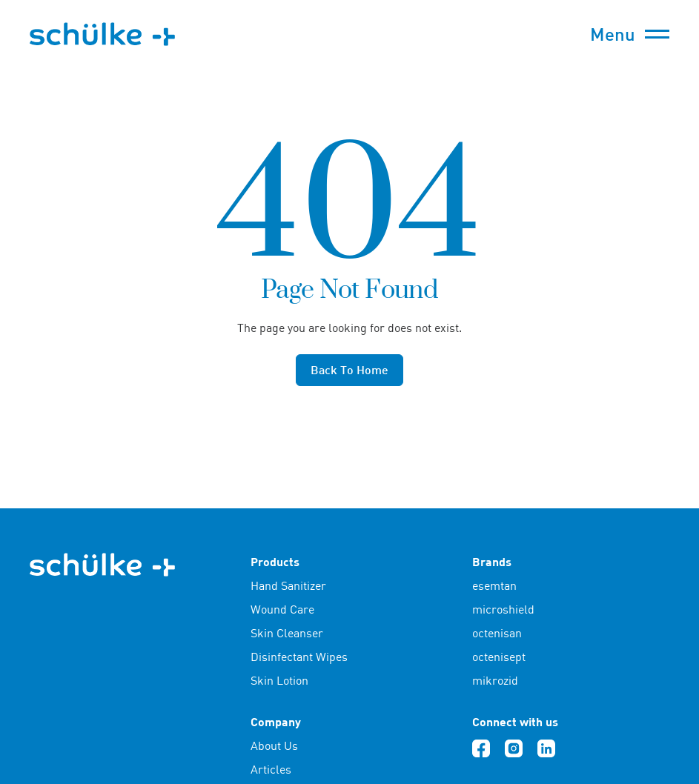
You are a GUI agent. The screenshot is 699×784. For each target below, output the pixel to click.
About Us (274, 745)
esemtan (494, 585)
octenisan (497, 633)
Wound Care (282, 609)
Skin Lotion (279, 680)
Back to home (349, 369)
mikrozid (495, 680)
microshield (503, 609)
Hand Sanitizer (288, 585)
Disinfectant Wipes (299, 657)
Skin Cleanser (287, 633)
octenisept (499, 657)
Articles (271, 769)
